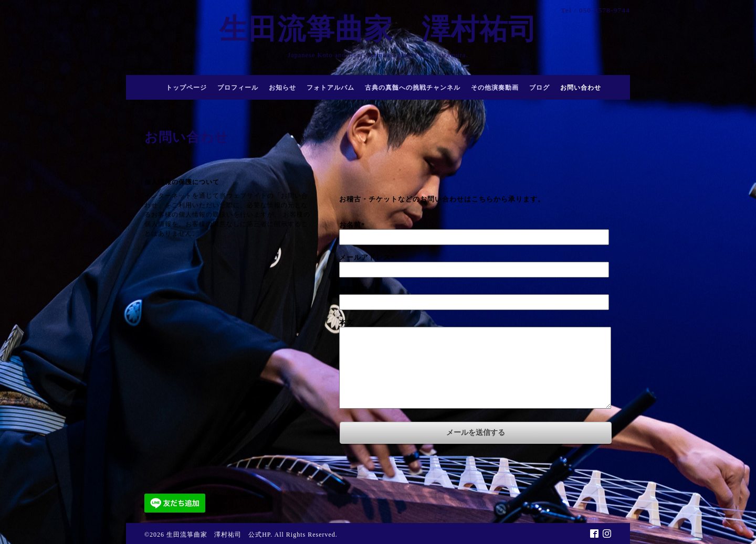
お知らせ (282, 88)
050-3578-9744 (605, 10)
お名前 (352, 225)
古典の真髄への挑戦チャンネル (413, 88)
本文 (346, 322)
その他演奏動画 (495, 88)
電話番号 (354, 290)
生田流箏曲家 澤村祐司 (393, 29)
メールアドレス (367, 257)
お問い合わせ (581, 88)
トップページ (186, 88)
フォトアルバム (330, 88)
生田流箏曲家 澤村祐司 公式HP (218, 535)
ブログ (539, 88)
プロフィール (238, 88)
